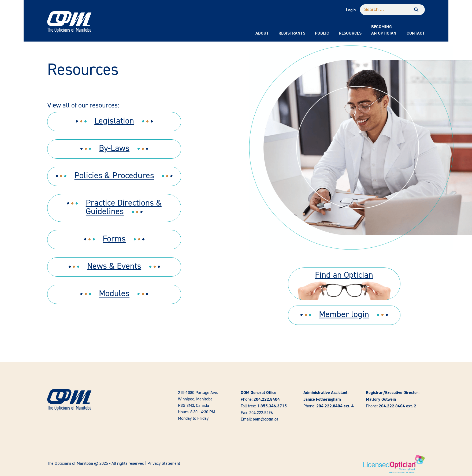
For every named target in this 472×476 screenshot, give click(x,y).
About (262, 33)
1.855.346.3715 (272, 406)
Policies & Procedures (114, 175)
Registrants (292, 33)
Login (351, 10)
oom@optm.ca (266, 419)
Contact (416, 33)
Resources (350, 33)
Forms (114, 238)
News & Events (114, 266)
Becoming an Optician (384, 30)
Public (322, 33)
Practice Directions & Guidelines (124, 207)
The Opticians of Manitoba (70, 463)
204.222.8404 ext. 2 (397, 406)
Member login (344, 314)
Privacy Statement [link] (164, 463)
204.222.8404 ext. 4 (335, 406)
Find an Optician (344, 275)
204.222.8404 (267, 399)
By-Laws (114, 148)
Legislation (114, 120)
